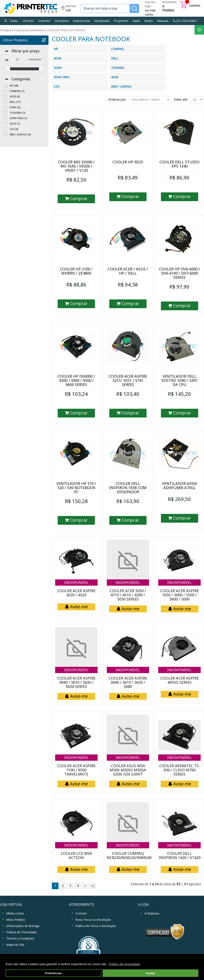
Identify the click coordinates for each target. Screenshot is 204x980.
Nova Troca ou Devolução (93, 920)
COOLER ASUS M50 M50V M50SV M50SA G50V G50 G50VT (128, 770)
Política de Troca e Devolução (96, 926)
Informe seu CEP (69, 9)
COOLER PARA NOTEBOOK (67, 30)
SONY (15, 107)
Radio (136, 21)
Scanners (44, 21)
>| (93, 886)
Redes (149, 21)
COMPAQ (17, 91)
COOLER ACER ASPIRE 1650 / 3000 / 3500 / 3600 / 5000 (180, 595)
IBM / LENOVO (20, 134)
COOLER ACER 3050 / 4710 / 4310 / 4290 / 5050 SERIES (128, 595)
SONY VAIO (18, 118)
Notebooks (102, 21)
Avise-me (76, 607)
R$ (7, 60)
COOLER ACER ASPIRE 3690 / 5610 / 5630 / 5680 (128, 682)
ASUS (15, 124)
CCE (14, 129)
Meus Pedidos (16, 920)
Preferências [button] (53, 973)
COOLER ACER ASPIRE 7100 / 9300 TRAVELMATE (76, 770)
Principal (6, 30)
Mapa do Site (15, 945)
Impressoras (82, 21)
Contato (81, 913)
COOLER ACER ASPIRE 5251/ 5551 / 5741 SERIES (128, 381)
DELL (15, 102)
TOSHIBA (17, 113)
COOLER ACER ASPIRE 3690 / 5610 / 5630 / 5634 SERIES (76, 682)
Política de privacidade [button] (124, 964)
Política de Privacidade (21, 932)
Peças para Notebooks (30, 30)
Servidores (62, 21)
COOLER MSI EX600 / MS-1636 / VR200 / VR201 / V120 (76, 166)
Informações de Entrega (23, 926)
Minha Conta (15, 913)
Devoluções (169, 7)
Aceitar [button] (151, 973)
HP (14, 86)
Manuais (163, 21)
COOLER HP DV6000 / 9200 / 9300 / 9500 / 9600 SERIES (76, 381)
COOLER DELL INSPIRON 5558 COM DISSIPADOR (128, 488)
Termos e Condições (20, 938)
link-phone (185, 21)
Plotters (29, 21)
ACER (15, 96)
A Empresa (152, 913)
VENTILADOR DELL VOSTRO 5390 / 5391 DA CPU (179, 381)
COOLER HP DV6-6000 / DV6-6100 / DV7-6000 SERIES (180, 273)
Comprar (76, 199)
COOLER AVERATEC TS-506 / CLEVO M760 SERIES (180, 770)
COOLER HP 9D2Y (128, 162)
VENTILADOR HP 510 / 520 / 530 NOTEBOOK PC (76, 488)
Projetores (121, 21)
